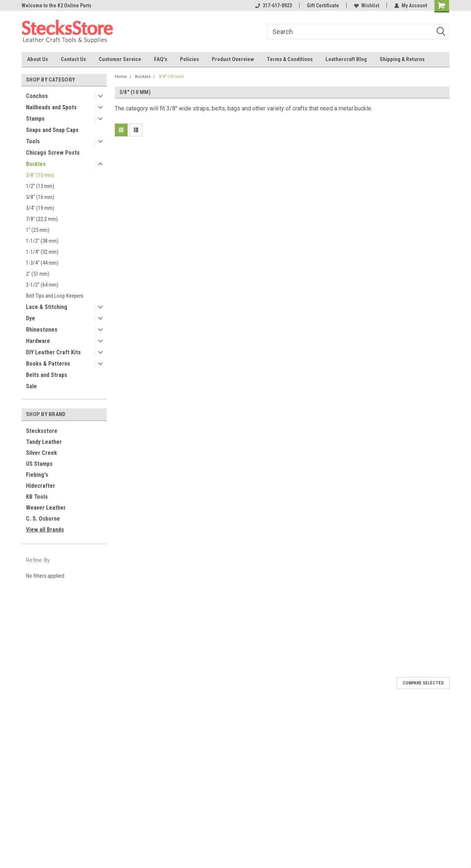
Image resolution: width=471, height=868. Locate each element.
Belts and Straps (47, 375)
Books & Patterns (48, 364)
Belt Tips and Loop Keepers (55, 296)
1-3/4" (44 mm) (42, 263)
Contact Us (73, 59)
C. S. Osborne (43, 519)
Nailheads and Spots (51, 107)
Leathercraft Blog (346, 59)
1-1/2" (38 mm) (42, 241)
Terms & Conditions (290, 59)
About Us (37, 59)
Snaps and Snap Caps (52, 130)
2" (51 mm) (38, 274)
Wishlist (367, 5)
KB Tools (37, 497)
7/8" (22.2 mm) (42, 219)
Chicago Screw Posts (53, 153)
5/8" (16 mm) (40, 197)
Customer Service (120, 59)
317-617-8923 (274, 5)
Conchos (37, 96)
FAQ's (161, 59)
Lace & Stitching (47, 307)
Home (121, 77)
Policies (189, 59)
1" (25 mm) (38, 230)
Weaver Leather (46, 508)
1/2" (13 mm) (40, 186)
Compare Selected (423, 683)
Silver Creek (42, 453)
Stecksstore (42, 431)
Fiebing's (37, 475)
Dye (31, 318)
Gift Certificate (323, 5)
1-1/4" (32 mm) (42, 252)
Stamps (35, 119)
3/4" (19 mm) (40, 208)
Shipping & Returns (402, 59)
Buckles (36, 164)
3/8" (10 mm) (40, 175)
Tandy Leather (44, 442)
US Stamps (39, 464)
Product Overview (233, 59)
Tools (33, 141)
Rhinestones (42, 330)
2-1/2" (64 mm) (42, 285)
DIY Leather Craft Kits (53, 352)
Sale (31, 386)
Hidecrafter (41, 486)
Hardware (38, 341)
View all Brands (45, 530)
